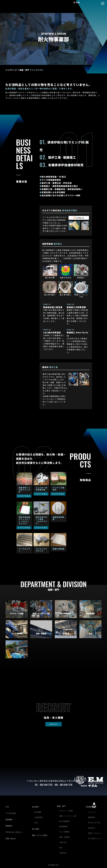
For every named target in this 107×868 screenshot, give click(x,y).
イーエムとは (11, 813)
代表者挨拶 (38, 817)
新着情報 (9, 819)
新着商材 (9, 826)
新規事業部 (63, 826)
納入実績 (35, 829)
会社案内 (35, 807)
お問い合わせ (11, 839)
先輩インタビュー (95, 833)
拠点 (61, 848)
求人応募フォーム (95, 838)
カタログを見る (24, 496)
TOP (7, 807)
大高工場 (63, 842)
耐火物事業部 (64, 821)
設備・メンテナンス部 (68, 816)
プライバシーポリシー (14, 832)
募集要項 (91, 817)
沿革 (36, 823)
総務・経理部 (64, 837)
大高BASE (63, 853)
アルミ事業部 (64, 832)
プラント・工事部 (66, 811)
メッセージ (92, 812)
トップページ (11, 70)
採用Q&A (91, 828)
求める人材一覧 (94, 823)
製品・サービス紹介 (40, 835)
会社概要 (38, 812)
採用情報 (89, 807)
